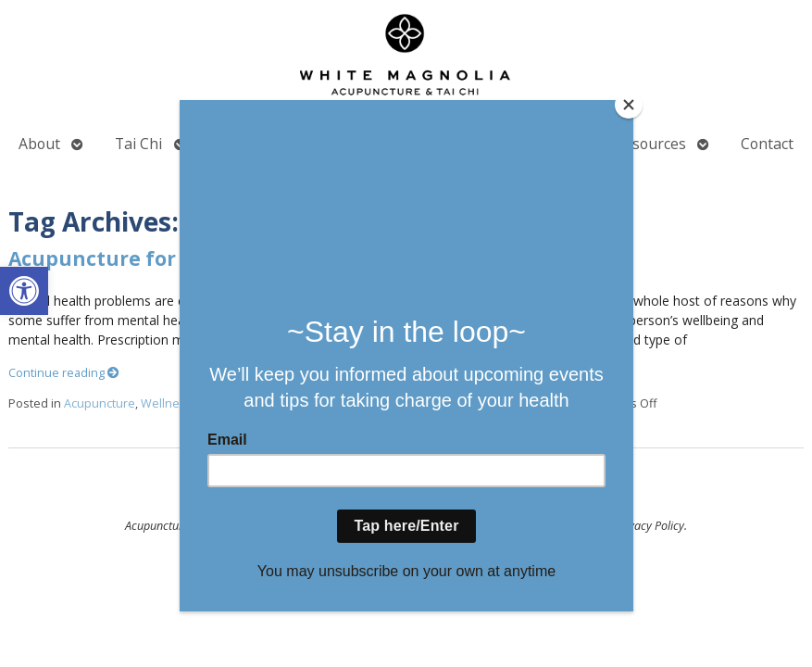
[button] (24, 291)
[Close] (629, 105)
